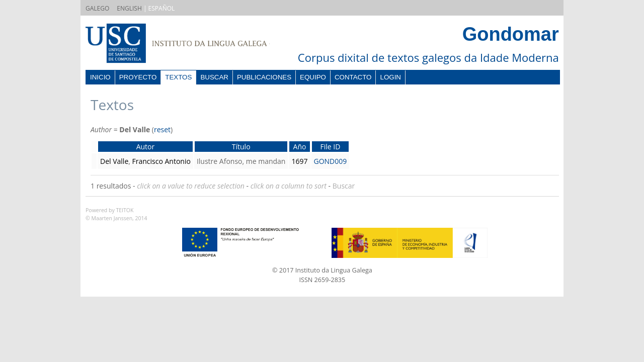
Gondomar (511, 34)
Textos (178, 77)
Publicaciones (264, 77)
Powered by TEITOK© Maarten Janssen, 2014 (116, 214)
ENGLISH (129, 8)
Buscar (214, 77)
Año (300, 147)
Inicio (100, 77)
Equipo (313, 77)
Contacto (353, 77)
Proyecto (138, 77)
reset (162, 129)
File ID (330, 147)
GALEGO (97, 8)
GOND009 (331, 161)
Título (241, 147)
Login (390, 77)
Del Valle (114, 161)
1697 (299, 161)
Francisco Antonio (162, 161)
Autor (146, 147)
